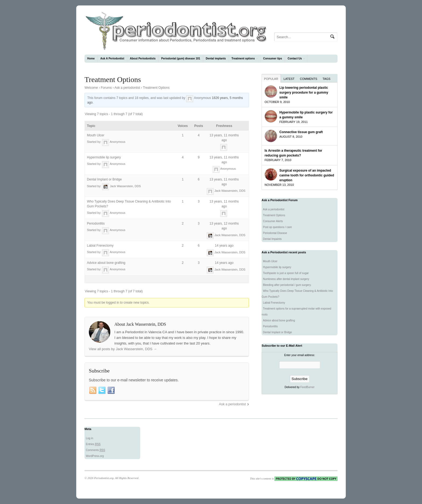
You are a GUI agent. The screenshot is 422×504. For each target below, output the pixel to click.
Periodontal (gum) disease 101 (181, 58)
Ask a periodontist (127, 88)
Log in (89, 438)
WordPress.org (95, 456)
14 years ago (224, 246)
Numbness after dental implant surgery (286, 279)
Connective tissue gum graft (301, 132)
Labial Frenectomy (100, 246)
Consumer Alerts (273, 221)
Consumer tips (273, 58)
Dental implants (216, 58)
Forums (106, 88)
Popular (271, 79)
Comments (308, 79)
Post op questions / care (277, 227)
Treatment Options (274, 215)
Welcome (91, 88)
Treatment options (243, 58)
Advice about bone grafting (106, 263)
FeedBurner (307, 387)
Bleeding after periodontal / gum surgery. (287, 285)
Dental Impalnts (272, 239)
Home (91, 58)
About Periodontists (143, 58)
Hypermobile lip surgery (104, 157)
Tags (327, 79)
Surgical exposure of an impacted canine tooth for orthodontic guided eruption (307, 175)
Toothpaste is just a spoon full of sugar (286, 273)
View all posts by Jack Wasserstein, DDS (123, 349)
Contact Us (295, 58)
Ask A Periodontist (112, 58)
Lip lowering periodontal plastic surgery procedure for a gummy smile (304, 93)
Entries (93, 444)
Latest (289, 79)
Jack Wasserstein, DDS (125, 186)
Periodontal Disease (275, 233)
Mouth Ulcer (96, 135)
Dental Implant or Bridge (104, 179)
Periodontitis (96, 223)
